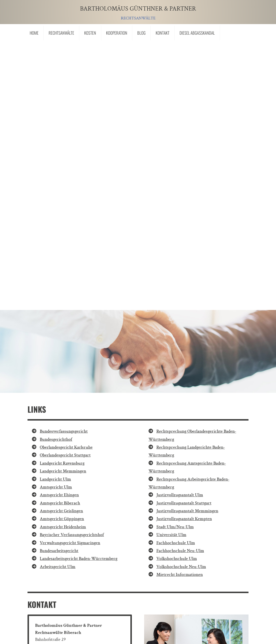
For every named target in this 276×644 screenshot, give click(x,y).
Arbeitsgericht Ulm (58, 296)
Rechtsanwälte (61, 33)
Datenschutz (92, 600)
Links (37, 600)
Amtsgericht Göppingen (62, 248)
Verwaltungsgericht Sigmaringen (70, 272)
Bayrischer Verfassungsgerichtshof (72, 264)
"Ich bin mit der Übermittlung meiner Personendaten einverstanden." (110, 555)
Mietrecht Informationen (180, 304)
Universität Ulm (171, 264)
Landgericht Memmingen (63, 200)
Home (34, 33)
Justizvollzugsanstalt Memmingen (187, 240)
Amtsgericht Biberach (60, 232)
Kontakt (163, 33)
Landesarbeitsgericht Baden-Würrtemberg (79, 288)
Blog (141, 33)
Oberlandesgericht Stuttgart (65, 184)
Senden (222, 568)
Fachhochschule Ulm (176, 272)
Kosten (90, 33)
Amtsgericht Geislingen (61, 240)
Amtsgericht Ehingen (59, 224)
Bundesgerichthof (56, 168)
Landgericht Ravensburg (62, 192)
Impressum (62, 600)
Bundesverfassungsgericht (64, 160)
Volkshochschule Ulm (177, 288)
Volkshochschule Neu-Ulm (181, 296)
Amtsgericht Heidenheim (63, 256)
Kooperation (117, 33)
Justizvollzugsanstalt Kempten (184, 248)
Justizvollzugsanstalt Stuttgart (184, 232)
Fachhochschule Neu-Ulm (180, 280)
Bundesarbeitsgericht (59, 280)
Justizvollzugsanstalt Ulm (180, 224)
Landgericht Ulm (55, 208)
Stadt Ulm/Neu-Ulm (175, 256)
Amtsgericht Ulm (56, 216)
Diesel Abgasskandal (197, 33)
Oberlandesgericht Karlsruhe (66, 176)
